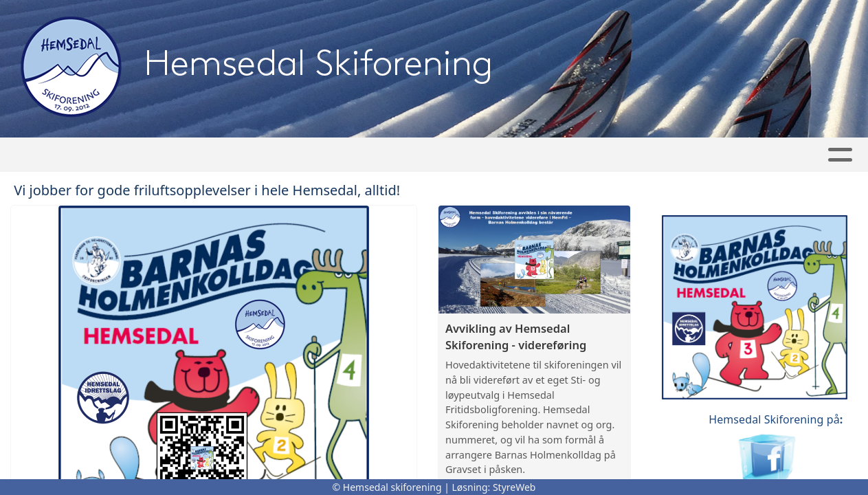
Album (260, 155)
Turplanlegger (443, 155)
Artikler (195, 155)
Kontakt (713, 155)
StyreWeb (514, 487)
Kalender (334, 155)
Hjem (136, 155)
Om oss (631, 155)
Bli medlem (549, 155)
